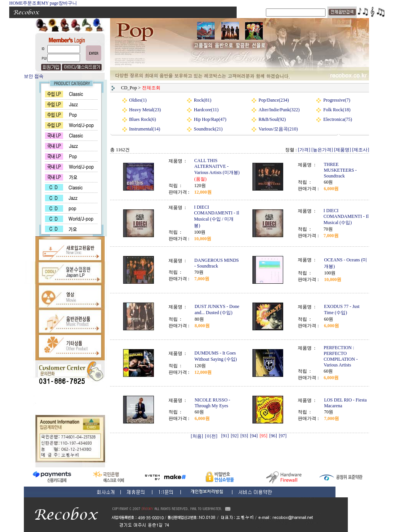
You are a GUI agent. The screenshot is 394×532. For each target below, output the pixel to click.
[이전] (211, 436)
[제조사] (361, 150)
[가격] (304, 150)
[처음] (197, 436)
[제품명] (342, 150)
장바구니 (68, 3)
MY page (50, 3)
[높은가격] (322, 150)
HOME (16, 3)
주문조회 (32, 3)
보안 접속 (34, 76)
